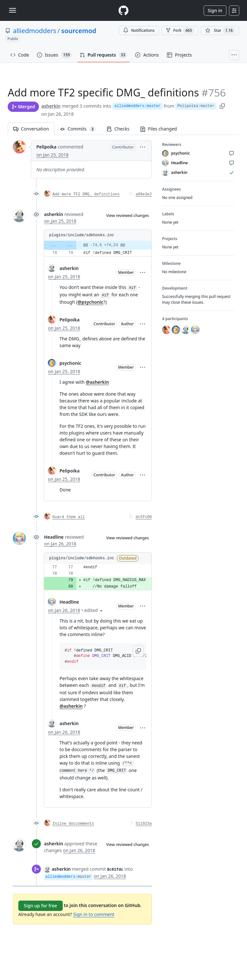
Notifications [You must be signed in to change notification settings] (139, 30)
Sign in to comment (94, 914)
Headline (54, 537)
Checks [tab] (118, 129)
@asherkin (97, 382)
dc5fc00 (144, 517)
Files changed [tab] (159, 129)
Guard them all (69, 517)
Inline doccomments (73, 824)
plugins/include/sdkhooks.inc (82, 235)
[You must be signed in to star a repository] (220, 31)
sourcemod (79, 31)
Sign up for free (41, 906)
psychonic (70, 363)
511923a (144, 824)
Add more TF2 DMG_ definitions (86, 194)
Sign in (215, 10)
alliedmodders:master (137, 106)
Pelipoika (46, 147)
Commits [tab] (81, 129)
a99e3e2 (144, 194)
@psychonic (90, 302)
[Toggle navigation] (13, 10)
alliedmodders (35, 31)
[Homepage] (123, 10)
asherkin (51, 106)
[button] (142, 147)
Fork (180, 31)
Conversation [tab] (31, 129)
